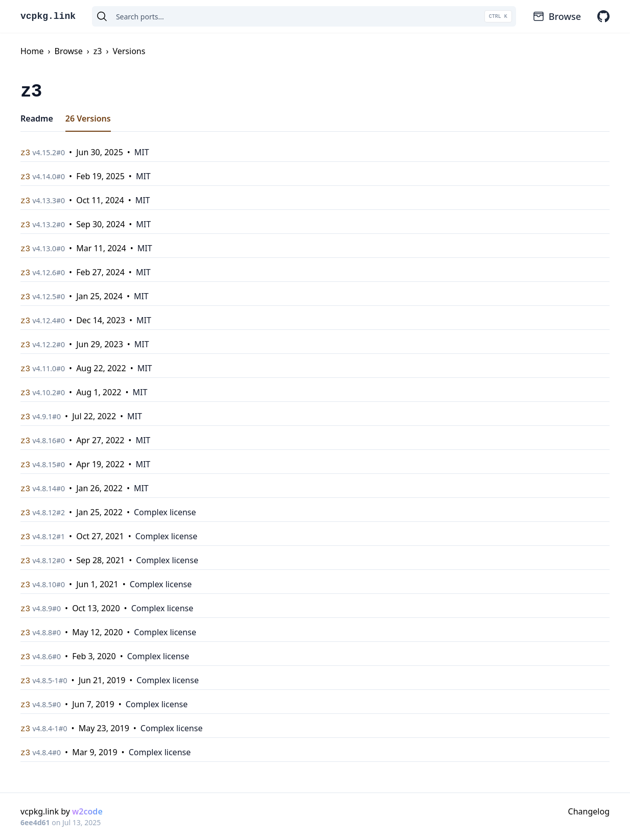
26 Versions (88, 118)
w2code (87, 811)
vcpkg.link (48, 16)
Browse (557, 16)
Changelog (589, 811)
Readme (37, 118)
